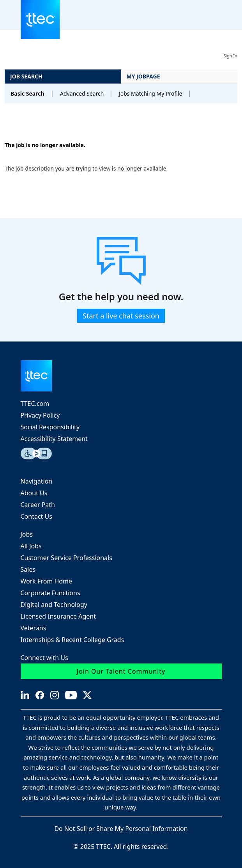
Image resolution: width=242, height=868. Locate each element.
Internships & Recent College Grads (72, 640)
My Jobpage (143, 76)
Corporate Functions (50, 593)
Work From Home (46, 581)
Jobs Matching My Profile (151, 93)
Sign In (230, 56)
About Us (34, 493)
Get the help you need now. (121, 297)
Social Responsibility (50, 427)
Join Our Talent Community (121, 671)
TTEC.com (35, 404)
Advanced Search (82, 93)
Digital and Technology (54, 605)
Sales (28, 569)
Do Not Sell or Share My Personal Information (121, 829)
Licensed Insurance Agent (58, 616)
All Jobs (31, 546)
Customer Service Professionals (66, 558)
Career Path (38, 505)
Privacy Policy (40, 415)
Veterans (34, 628)
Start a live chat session (121, 316)
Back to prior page (29, 122)
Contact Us (36, 516)
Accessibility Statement (54, 439)
